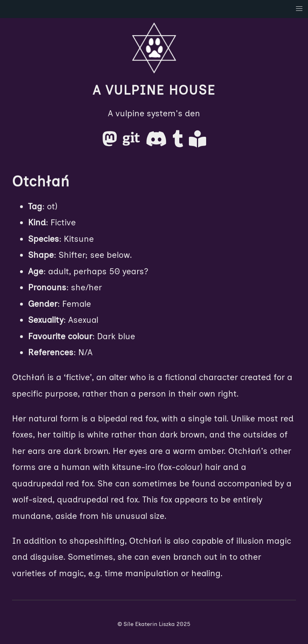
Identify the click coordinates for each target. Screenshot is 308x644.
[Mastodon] (111, 142)
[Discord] (157, 142)
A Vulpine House (154, 90)
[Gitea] (133, 142)
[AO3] (198, 142)
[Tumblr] (179, 142)
